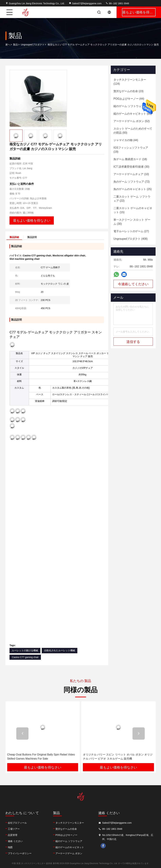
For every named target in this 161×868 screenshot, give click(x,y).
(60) (133, 114)
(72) (132, 182)
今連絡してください (133, 284)
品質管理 (13, 835)
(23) (129, 91)
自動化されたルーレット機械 (60, 650)
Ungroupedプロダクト (32, 45)
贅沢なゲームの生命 (66, 829)
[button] (22, 734)
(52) (132, 121)
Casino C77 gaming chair (25, 657)
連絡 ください (15, 841)
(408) (131, 239)
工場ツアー (14, 829)
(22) (132, 199)
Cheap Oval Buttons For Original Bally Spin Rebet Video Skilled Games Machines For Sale (41, 757)
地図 (10, 847)
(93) (133, 131)
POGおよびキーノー (66, 835)
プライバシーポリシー (20, 853)
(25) (133, 189)
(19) (131, 150)
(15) (133, 210)
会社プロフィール (17, 823)
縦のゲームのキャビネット (70, 847)
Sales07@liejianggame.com (85, 3)
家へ (8, 45)
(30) (131, 167)
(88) (132, 106)
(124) (130, 82)
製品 (15, 45)
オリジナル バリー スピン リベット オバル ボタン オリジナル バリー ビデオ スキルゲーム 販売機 (118, 757)
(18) (130, 159)
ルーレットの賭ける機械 (25, 650)
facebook (103, 846)
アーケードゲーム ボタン (69, 853)
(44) (129, 99)
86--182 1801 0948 (117, 3)
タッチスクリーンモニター (70, 823)
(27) (131, 231)
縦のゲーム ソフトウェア (69, 841)
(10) (131, 174)
